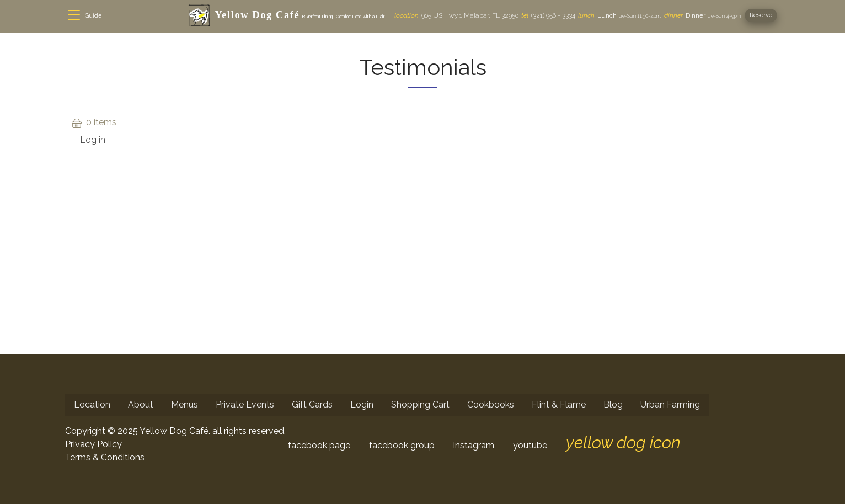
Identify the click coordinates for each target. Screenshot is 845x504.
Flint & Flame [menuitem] (559, 404)
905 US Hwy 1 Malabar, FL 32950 (456, 15)
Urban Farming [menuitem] (670, 404)
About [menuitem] (141, 404)
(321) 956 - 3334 (548, 15)
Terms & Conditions (105, 457)
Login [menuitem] (362, 404)
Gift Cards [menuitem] (312, 404)
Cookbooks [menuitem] (491, 404)
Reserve (761, 15)
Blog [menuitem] (613, 404)
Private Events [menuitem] (245, 404)
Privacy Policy (93, 444)
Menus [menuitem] (184, 404)
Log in (93, 140)
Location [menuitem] (92, 404)
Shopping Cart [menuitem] (420, 404)
